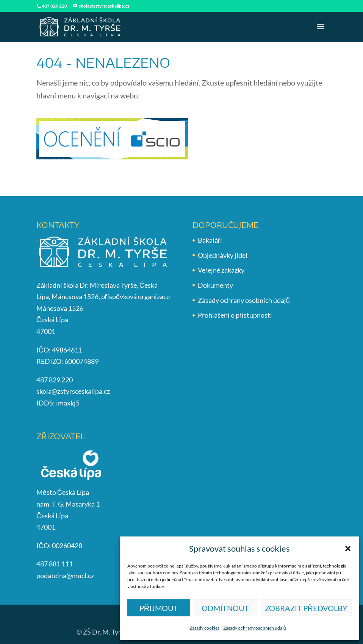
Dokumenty (215, 285)
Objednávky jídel (223, 255)
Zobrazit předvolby (306, 608)
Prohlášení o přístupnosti (235, 315)
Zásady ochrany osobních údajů (255, 628)
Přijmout (159, 608)
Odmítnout (225, 608)
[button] (348, 549)
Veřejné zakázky (221, 270)
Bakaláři (210, 240)
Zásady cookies (204, 628)
